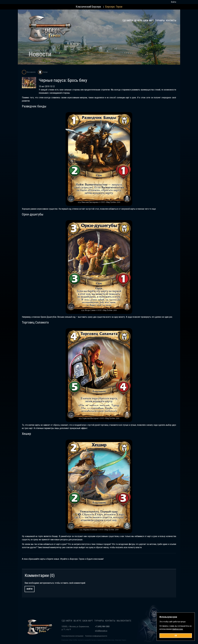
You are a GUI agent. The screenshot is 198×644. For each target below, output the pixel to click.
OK (176, 636)
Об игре (138, 21)
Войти (30, 589)
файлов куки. (178, 629)
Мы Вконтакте (124, 621)
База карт (149, 21)
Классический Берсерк (88, 7)
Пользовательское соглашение (72, 636)
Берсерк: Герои (114, 7)
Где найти (128, 21)
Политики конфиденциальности (96, 636)
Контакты (171, 21)
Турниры (160, 21)
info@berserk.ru (101, 631)
